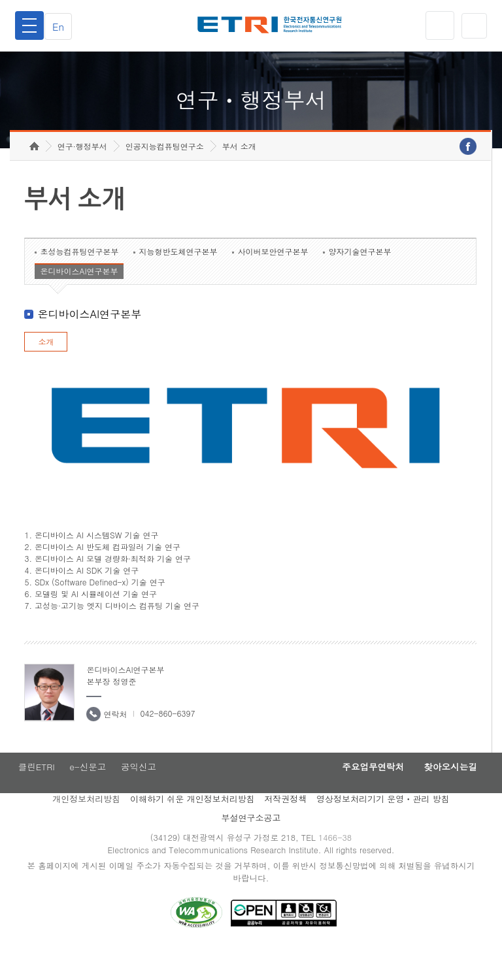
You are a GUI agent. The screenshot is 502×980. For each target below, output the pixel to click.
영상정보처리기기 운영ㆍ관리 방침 (383, 828)
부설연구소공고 (251, 847)
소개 (46, 369)
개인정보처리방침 (86, 828)
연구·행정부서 (82, 173)
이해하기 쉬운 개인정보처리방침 (192, 828)
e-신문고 (88, 795)
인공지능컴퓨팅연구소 (165, 173)
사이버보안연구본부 (273, 279)
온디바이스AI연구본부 (79, 298)
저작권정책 (285, 828)
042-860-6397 (167, 741)
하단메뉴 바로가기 (0, 0)
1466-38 (338, 867)
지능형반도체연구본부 (178, 279)
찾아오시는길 (446, 795)
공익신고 (142, 795)
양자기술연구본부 (360, 279)
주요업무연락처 (360, 795)
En (63, 26)
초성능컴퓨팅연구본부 (79, 279)
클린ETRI (34, 795)
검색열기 (473, 25)
